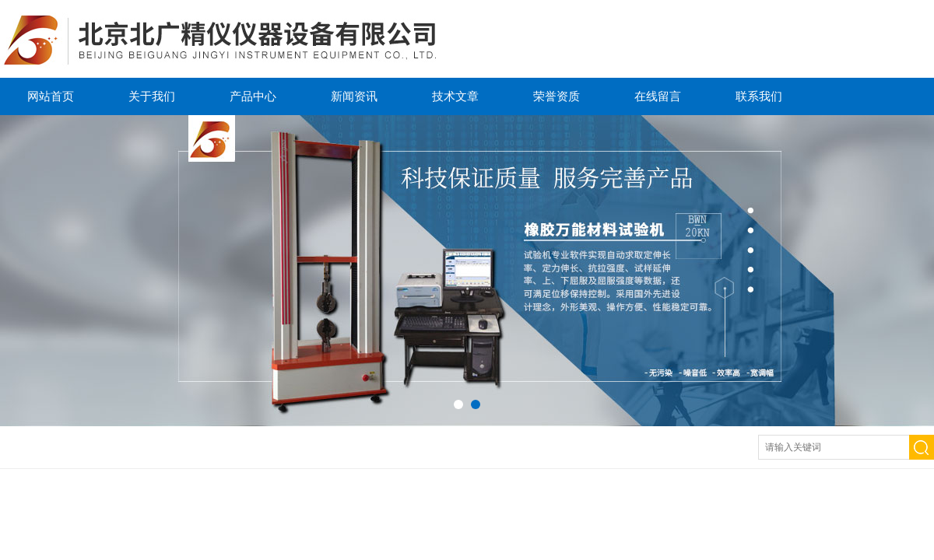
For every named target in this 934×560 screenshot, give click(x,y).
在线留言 (658, 96)
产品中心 (253, 96)
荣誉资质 (557, 96)
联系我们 (759, 96)
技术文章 (455, 96)
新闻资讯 (354, 96)
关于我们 (152, 96)
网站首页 (51, 96)
